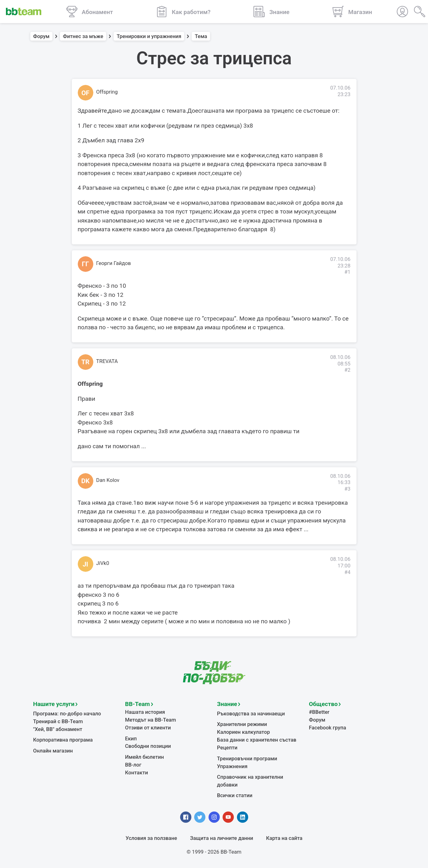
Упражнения (232, 766)
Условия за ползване (151, 838)
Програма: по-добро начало (67, 714)
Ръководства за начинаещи (251, 714)
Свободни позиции (148, 746)
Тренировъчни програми (247, 759)
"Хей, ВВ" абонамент (58, 729)
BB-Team (138, 704)
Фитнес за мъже (83, 36)
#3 (347, 489)
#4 (347, 572)
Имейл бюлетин (145, 757)
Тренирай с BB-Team (58, 721)
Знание (227, 704)
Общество (323, 704)
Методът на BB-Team (151, 720)
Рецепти (227, 748)
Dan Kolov (108, 480)
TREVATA (107, 361)
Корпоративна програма (63, 740)
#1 (347, 272)
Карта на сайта (284, 838)
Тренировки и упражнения (149, 36)
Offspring (107, 92)
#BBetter (319, 712)
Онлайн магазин (53, 751)
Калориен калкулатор (244, 732)
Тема (201, 36)
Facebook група (328, 728)
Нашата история (145, 712)
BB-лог (133, 765)
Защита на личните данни (222, 838)
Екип (131, 739)
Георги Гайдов (113, 263)
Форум (41, 36)
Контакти (137, 773)
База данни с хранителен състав (257, 740)
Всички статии (235, 795)
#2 (347, 370)
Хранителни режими (242, 724)
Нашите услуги (54, 704)
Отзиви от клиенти (148, 728)
